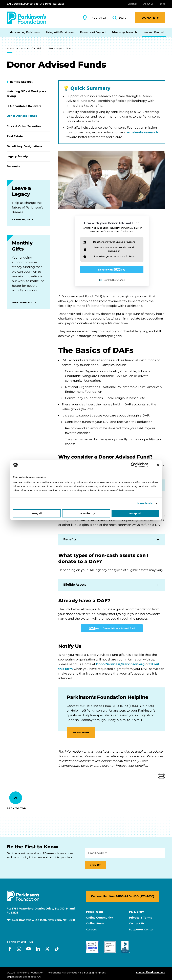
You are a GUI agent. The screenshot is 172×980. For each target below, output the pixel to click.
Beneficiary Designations (24, 146)
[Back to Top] (16, 798)
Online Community (100, 918)
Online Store (95, 924)
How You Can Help (31, 48)
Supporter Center (141, 930)
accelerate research (142, 132)
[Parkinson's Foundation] (26, 18)
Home (10, 48)
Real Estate (15, 136)
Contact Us (137, 924)
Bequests (13, 166)
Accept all (135, 513)
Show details (145, 503)
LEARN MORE (81, 732)
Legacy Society (17, 156)
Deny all (37, 513)
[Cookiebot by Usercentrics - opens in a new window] (136, 465)
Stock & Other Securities (24, 126)
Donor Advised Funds (22, 116)
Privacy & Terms (141, 918)
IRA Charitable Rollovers (24, 106)
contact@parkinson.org (151, 972)
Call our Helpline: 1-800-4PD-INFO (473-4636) (35, 4)
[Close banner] (158, 465)
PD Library (136, 912)
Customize (86, 513)
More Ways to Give (60, 48)
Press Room (94, 912)
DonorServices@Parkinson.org (120, 664)
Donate (148, 18)
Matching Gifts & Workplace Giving (27, 94)
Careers (91, 930)
